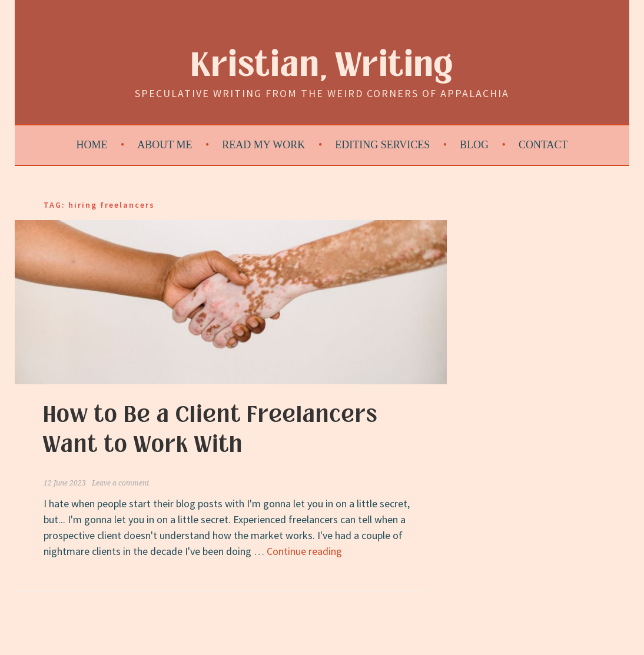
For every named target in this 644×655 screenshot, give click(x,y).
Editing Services (382, 145)
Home (92, 145)
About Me (165, 145)
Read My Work (263, 145)
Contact (543, 145)
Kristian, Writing (322, 66)
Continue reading (304, 551)
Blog (474, 145)
